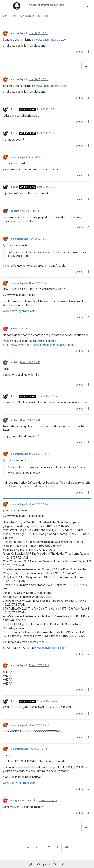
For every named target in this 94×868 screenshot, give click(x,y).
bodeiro (15, 211)
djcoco (14, 109)
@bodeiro (9, 245)
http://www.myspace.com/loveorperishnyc (29, 486)
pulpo (14, 329)
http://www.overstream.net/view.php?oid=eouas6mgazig (39, 345)
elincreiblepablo (19, 33)
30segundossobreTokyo (24, 800)
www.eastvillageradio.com (52, 40)
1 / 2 (47, 847)
